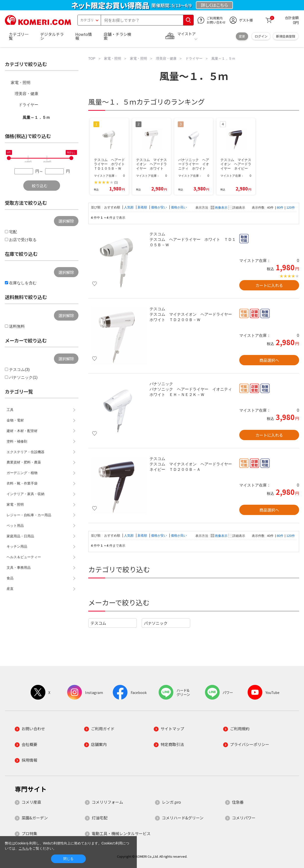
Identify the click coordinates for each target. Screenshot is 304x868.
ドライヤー (28, 105)
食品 (10, 578)
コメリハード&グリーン (183, 818)
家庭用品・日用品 (20, 536)
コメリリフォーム (107, 802)
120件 (291, 208)
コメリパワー (244, 818)
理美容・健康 (26, 94)
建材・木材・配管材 (22, 431)
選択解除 (66, 221)
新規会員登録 (286, 36)
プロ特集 (29, 833)
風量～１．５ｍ (36, 117)
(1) (116, 182)
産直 (10, 589)
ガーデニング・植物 (22, 473)
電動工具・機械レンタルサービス (121, 833)
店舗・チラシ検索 (117, 36)
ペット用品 (15, 526)
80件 (280, 208)
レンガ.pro (171, 802)
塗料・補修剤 (17, 441)
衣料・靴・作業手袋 (22, 483)
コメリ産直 (31, 802)
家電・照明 (21, 83)
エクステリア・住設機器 (25, 452)
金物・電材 (15, 420)
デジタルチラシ (52, 36)
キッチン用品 (17, 546)
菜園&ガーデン (35, 818)
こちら (24, 848)
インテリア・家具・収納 (25, 494)
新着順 (143, 207)
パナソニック (156, 623)
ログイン (261, 36)
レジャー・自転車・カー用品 (29, 515)
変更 (242, 36)
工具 (10, 410)
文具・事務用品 (19, 568)
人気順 (129, 207)
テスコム (98, 623)
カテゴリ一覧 (19, 36)
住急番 (238, 802)
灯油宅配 (100, 818)
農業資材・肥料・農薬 (24, 462)
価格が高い (179, 207)
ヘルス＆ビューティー (24, 557)
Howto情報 (84, 36)
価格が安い (159, 207)
